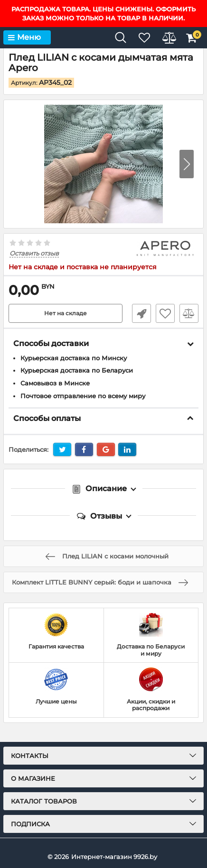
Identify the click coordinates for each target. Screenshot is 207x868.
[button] (187, 164)
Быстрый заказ (141, 313)
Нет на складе (66, 313)
